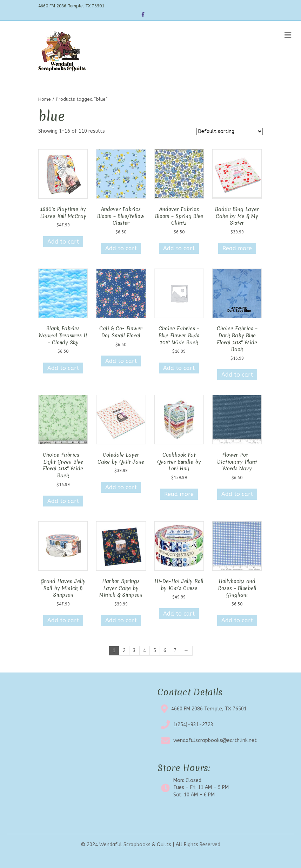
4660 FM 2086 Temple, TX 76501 (209, 709)
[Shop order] (230, 131)
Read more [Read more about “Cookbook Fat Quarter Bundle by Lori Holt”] (179, 494)
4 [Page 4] (145, 651)
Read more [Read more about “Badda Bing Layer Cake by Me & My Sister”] (237, 248)
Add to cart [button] (63, 242)
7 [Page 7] (175, 651)
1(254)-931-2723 (193, 725)
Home (45, 99)
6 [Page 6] (165, 651)
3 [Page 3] (134, 651)
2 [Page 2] (124, 651)
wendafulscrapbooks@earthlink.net (215, 740)
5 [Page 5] (155, 651)
